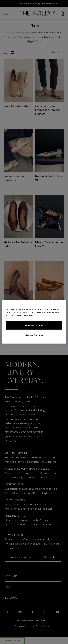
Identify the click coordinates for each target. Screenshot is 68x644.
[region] (34, 322)
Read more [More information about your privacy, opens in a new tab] (28, 315)
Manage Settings (34, 335)
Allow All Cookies (34, 325)
